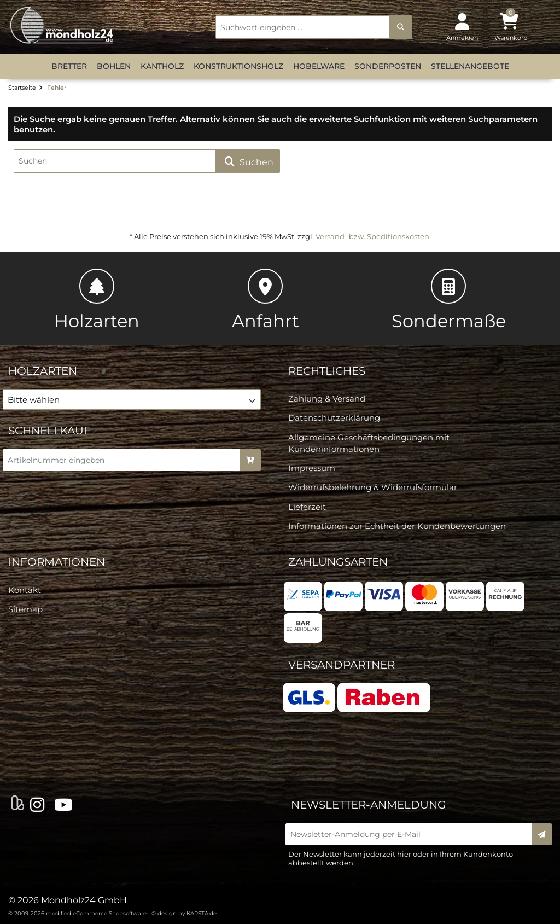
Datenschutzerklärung (334, 418)
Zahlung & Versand (327, 399)
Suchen (248, 162)
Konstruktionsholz (238, 66)
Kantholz (162, 66)
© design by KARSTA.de (184, 913)
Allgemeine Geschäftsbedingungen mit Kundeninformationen (369, 443)
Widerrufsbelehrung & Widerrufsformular (373, 487)
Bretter (69, 66)
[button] (132, 399)
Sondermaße (449, 300)
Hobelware (319, 66)
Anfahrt (266, 300)
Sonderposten (388, 66)
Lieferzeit (307, 507)
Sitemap (25, 609)
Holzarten (97, 300)
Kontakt (25, 590)
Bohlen (114, 66)
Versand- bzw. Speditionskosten (372, 236)
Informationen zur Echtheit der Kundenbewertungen (397, 526)
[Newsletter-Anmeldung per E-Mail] (412, 834)
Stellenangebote (470, 66)
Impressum (312, 468)
